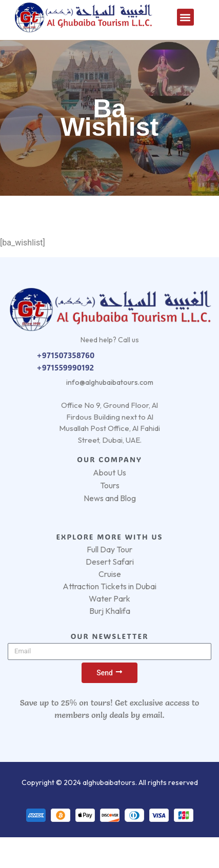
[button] (185, 17)
